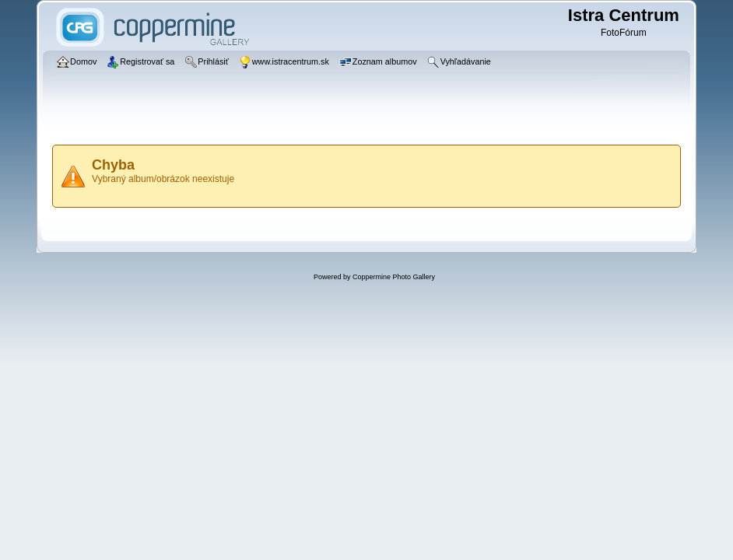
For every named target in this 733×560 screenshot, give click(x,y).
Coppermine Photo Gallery (394, 277)
